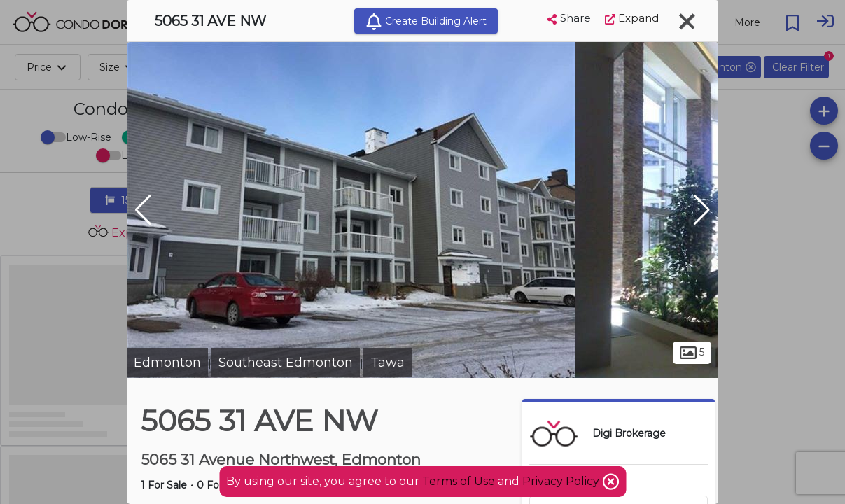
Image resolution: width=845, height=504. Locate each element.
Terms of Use (459, 481)
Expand (632, 18)
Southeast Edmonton (286, 363)
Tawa (387, 363)
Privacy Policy (562, 481)
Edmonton (167, 363)
